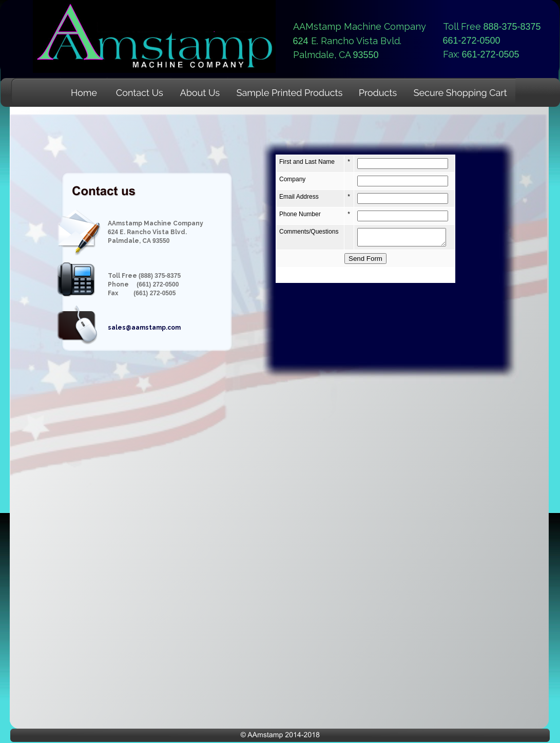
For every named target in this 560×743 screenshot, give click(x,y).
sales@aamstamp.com (144, 328)
